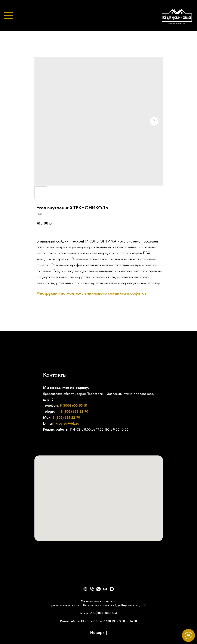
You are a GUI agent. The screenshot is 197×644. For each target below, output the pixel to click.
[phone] (92, 589)
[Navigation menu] (9, 16)
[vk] (105, 589)
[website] (85, 589)
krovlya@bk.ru (67, 423)
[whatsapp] (98, 589)
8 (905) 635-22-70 (74, 411)
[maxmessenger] (112, 589)
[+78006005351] (46, 443)
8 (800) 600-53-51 (74, 405)
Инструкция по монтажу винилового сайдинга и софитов (92, 293)
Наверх (98, 633)
